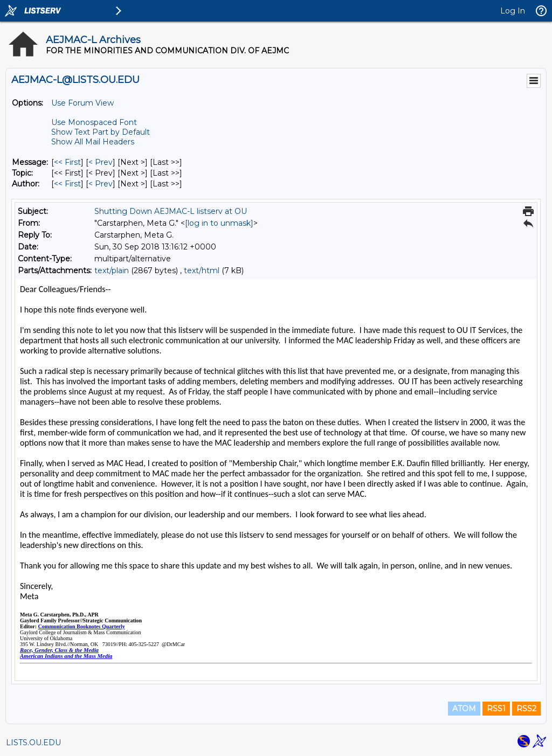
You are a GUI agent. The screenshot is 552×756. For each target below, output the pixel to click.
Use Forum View (82, 103)
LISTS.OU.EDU (33, 743)
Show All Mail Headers (93, 142)
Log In (513, 11)
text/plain (112, 271)
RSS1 (496, 709)
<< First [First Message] (67, 162)
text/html (202, 271)
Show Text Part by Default (101, 132)
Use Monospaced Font (94, 122)
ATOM (464, 709)
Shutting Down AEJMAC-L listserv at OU (171, 211)
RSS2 (526, 709)
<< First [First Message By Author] (67, 184)
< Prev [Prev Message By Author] (101, 184)
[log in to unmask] (219, 223)
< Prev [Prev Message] (101, 162)
